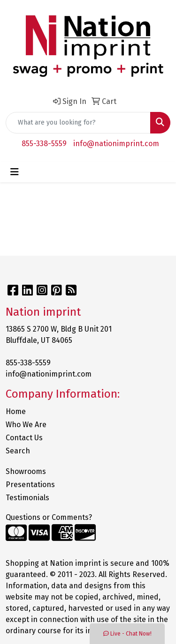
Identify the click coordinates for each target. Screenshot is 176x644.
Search (18, 451)
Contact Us (24, 438)
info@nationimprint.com (116, 144)
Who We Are (26, 425)
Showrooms (26, 471)
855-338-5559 (44, 144)
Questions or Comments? (49, 517)
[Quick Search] (78, 123)
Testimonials (27, 498)
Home (16, 411)
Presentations (30, 485)
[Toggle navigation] (15, 172)
